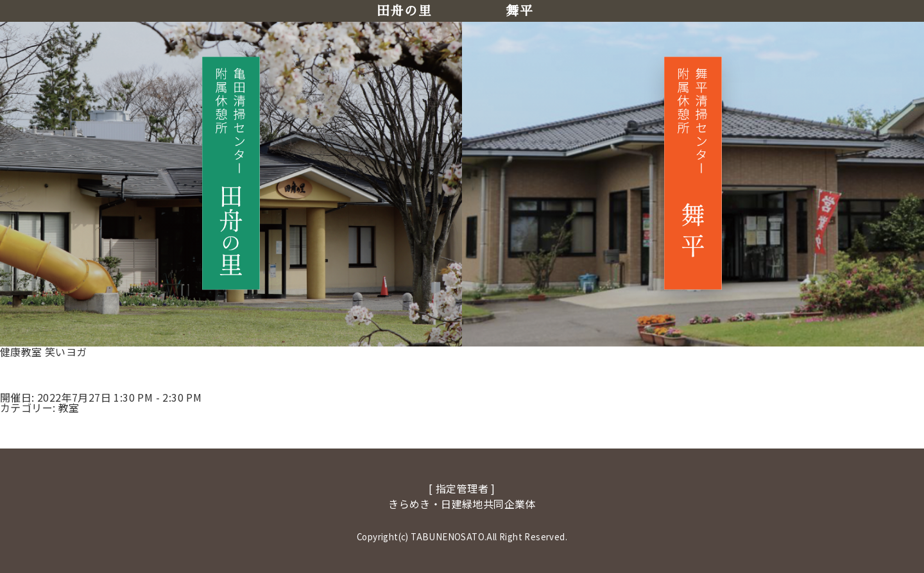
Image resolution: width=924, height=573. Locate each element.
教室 (69, 407)
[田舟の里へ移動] (231, 173)
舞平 (519, 11)
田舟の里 (404, 11)
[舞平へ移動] (693, 173)
